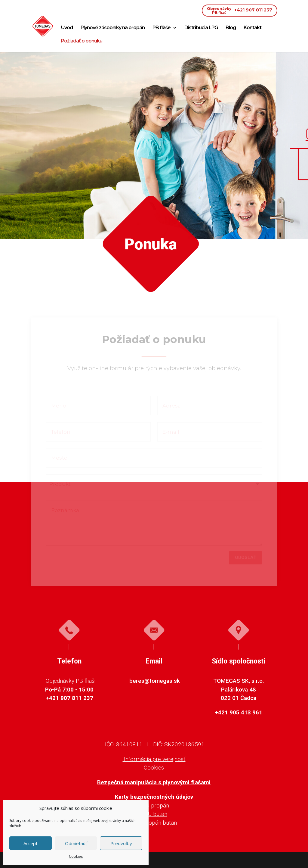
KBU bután (154, 814)
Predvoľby (121, 843)
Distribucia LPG (201, 28)
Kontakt (253, 28)
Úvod (67, 28)
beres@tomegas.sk (155, 681)
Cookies (76, 856)
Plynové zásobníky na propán (113, 28)
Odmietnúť (76, 843)
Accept (31, 843)
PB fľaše (162, 28)
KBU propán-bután (154, 823)
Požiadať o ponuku (82, 41)
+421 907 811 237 (240, 11)
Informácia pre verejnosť (154, 759)
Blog (231, 28)
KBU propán (154, 806)
